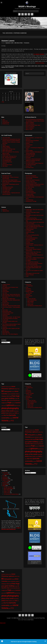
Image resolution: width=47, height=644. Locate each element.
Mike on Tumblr (29, 129)
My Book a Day (6, 303)
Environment (8, 66)
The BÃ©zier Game (30, 196)
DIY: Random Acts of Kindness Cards (10, 287)
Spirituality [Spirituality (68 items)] (12, 415)
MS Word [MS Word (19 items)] (19, 406)
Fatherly (4, 145)
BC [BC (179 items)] (3, 391)
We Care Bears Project (7, 165)
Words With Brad (6, 333)
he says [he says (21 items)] (16, 399)
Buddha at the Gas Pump (31, 218)
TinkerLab (4, 163)
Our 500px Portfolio (30, 187)
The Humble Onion (6, 190)
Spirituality (22, 66)
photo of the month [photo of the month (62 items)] (7, 411)
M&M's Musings (27, 6)
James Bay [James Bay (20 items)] (4, 405)
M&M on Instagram (30, 122)
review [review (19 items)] (13, 413)
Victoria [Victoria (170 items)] (5, 421)
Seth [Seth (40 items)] (16, 413)
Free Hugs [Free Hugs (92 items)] (16, 396)
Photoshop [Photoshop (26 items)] (16, 411)
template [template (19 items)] (11, 418)
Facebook (19, 14)
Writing (27, 297)
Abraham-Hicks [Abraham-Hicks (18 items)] (8, 387)
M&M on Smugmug (30, 124)
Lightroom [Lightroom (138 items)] (10, 405)
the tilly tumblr (5, 320)
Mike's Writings (31, 301)
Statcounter (3, 623)
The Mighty (28, 261)
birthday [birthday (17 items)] (13, 392)
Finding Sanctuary (30, 229)
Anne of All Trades (6, 138)
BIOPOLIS (28, 139)
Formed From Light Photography (33, 180)
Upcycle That (29, 166)
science (43, 66)
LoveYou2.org (29, 236)
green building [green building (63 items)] (9, 398)
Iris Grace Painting (6, 148)
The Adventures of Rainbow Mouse (35, 306)
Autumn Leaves (8, 41)
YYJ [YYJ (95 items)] (12, 421)
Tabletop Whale (6, 211)
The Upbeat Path (6, 191)
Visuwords (5, 327)
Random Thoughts (15, 66)
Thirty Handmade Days (7, 162)
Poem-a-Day (5, 310)
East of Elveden (29, 145)
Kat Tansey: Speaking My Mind (32, 235)
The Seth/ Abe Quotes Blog (32, 265)
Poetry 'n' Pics (30, 303)
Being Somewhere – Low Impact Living (34, 138)
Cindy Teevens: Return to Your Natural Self (35, 222)
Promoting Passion (30, 191)
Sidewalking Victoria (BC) (8, 187)
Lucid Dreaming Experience (32, 238)
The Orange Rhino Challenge (32, 262)
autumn (29, 66)
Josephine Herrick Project (31, 183)
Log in (4, 120)
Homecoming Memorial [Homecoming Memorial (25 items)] (15, 400)
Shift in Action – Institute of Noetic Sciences (35, 258)
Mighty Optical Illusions (7, 151)
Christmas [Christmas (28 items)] (4, 396)
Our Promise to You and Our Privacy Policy (36, 618)
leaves (36, 66)
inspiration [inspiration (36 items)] (18, 403)
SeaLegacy (28, 158)
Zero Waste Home (30, 168)
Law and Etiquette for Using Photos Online (35, 184)
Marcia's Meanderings (32, 300)
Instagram (32, 14)
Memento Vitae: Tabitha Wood (9, 299)
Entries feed (5, 121)
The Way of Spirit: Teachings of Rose (34, 266)
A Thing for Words (6, 284)
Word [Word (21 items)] (9, 421)
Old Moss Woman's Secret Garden (33, 186)
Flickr (26, 14)
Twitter (23, 14)
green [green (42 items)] (3, 398)
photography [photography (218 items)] (13, 408)
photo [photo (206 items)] (4, 408)
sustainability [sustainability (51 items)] (5, 418)
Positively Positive (30, 244)
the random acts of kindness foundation (34, 263)
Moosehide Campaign (30, 239)
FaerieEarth (5, 290)
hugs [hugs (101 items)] (9, 402)
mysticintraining (29, 241)
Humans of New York (30, 181)
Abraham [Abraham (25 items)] (3, 387)
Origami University (6, 155)
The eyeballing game (7, 160)
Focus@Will (28, 231)
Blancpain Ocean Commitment (32, 141)
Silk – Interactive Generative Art (9, 158)
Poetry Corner (30, 304)
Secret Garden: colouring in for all (9, 156)
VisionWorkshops (30, 200)
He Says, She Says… (32, 299)
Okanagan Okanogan (30, 155)
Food (27, 287)
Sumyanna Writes (30, 194)
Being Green (30, 286)
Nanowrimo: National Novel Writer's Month (11, 306)
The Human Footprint (30, 162)
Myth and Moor (6, 304)
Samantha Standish (30, 248)
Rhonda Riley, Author (7, 311)
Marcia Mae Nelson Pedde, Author (33, 125)
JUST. (27, 234)
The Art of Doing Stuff (7, 159)
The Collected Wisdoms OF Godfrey (10, 319)
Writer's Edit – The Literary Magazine (10, 334)
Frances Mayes (6, 292)
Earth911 (28, 143)
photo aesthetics (29, 190)
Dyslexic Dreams (6, 289)
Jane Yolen (5, 293)
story (7, 67)
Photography (29, 290)
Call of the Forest (30, 142)
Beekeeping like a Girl (7, 176)
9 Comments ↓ (27, 43)
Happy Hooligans (6, 146)
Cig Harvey (5, 286)
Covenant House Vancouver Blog (33, 225)
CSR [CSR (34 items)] (7, 396)
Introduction (28, 289)
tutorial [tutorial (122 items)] (16, 418)
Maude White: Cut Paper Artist (9, 149)
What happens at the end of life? (33, 273)
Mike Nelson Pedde (19, 43)
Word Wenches (6, 331)
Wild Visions (5, 166)
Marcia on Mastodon (30, 127)
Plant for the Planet (30, 156)
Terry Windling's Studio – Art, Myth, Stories (11, 317)
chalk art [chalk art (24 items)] (18, 394)
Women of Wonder (30, 275)
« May (3, 102)
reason (39, 66)
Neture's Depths (29, 151)
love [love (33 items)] (15, 405)
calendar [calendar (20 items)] (9, 394)
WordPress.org (6, 124)
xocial (27, 276)
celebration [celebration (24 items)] (13, 394)
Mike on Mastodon (30, 128)
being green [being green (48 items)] (8, 391)
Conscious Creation (30, 224)
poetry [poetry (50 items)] (3, 413)
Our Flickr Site (29, 189)
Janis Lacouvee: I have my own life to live (11, 294)
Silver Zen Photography (31, 193)
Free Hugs (30, 293)
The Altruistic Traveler (7, 189)
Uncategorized (29, 296)
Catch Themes (31, 620)
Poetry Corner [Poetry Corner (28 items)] (9, 413)
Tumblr (29, 14)
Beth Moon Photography (31, 176)
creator (33, 66)
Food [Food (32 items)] (10, 396)
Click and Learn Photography (32, 177)
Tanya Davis (5, 316)
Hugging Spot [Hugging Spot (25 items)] (4, 403)
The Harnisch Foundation (31, 259)
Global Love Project (30, 232)
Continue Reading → (40, 63)
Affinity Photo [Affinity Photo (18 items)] (17, 389)
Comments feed (6, 122)
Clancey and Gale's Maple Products (10, 180)
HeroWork (28, 146)
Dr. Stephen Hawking (39, 54)
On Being (28, 242)
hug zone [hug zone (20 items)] (13, 403)
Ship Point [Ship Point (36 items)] (6, 415)
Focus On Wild (29, 179)
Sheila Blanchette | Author (8, 313)
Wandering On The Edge (31, 201)
